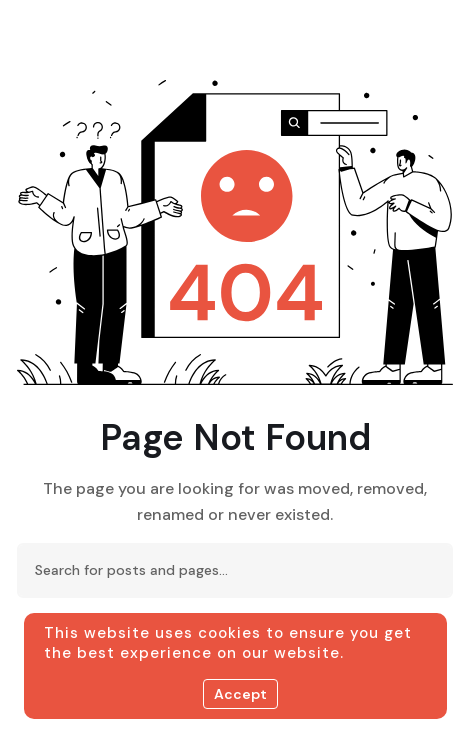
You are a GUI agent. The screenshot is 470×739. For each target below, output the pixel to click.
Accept (240, 694)
